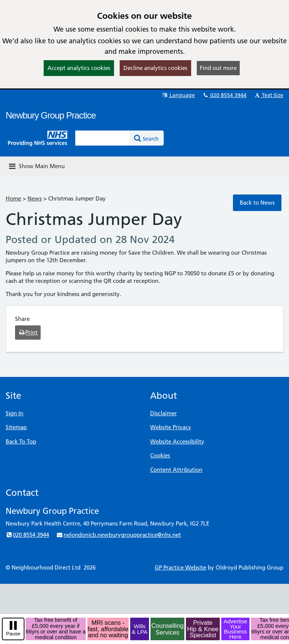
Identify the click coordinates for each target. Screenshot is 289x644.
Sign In (14, 413)
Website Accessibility (177, 441)
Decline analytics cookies (155, 68)
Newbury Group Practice (51, 115)
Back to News (257, 203)
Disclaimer (164, 413)
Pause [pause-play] (13, 634)
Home (13, 198)
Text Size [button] (268, 95)
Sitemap (16, 427)
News (35, 198)
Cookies (160, 455)
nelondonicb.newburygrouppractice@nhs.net (118, 535)
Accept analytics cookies (79, 68)
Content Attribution (176, 470)
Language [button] (178, 95)
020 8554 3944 (224, 95)
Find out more (218, 68)
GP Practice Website (180, 567)
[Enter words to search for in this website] (102, 138)
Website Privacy (171, 427)
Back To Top (21, 441)
